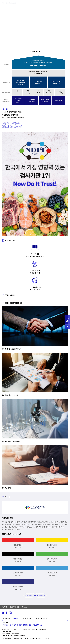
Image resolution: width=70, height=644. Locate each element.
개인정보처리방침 (14, 607)
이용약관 (4, 607)
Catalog (24, 607)
